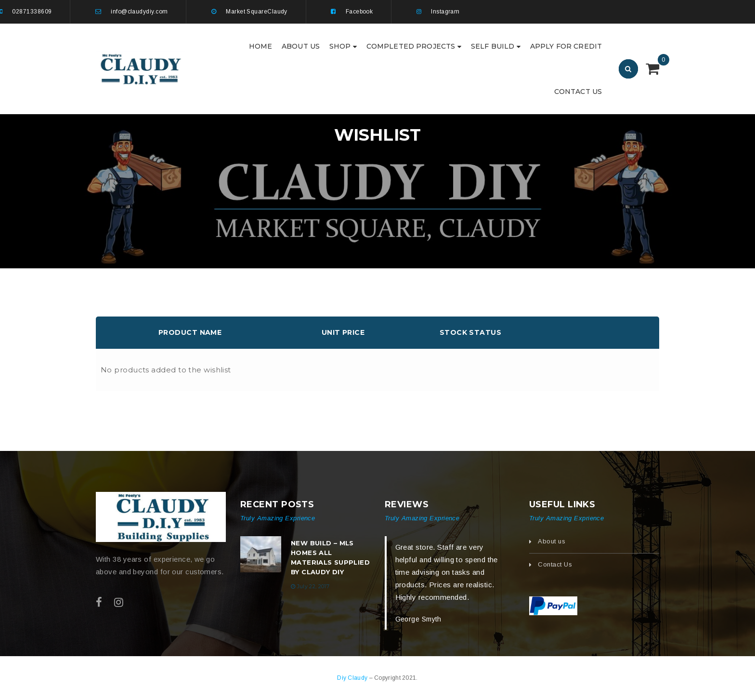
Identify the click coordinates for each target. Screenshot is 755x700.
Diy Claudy (353, 678)
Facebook (359, 12)
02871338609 (32, 12)
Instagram (445, 12)
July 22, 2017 (313, 586)
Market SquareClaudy (257, 12)
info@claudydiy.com (139, 12)
